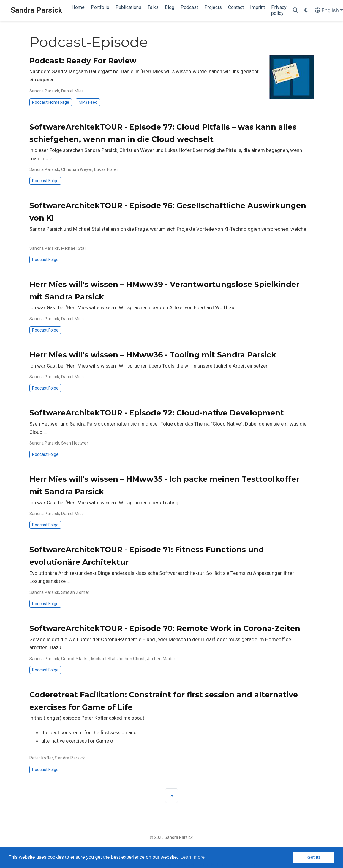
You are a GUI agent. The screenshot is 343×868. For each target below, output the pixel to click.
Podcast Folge (45, 181)
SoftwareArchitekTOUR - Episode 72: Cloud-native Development (157, 413)
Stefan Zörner (75, 592)
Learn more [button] (192, 857)
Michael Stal (73, 248)
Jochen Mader (161, 659)
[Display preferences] (306, 11)
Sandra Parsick (36, 10)
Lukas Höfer (106, 169)
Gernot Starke (75, 659)
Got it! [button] (314, 857)
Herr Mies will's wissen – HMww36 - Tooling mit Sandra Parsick (153, 355)
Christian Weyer (77, 169)
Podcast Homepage (51, 102)
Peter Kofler (41, 758)
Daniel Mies (73, 91)
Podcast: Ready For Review (83, 61)
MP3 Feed (88, 102)
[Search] (295, 11)
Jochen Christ (131, 659)
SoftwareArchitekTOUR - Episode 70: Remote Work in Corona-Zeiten (165, 628)
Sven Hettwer (75, 443)
